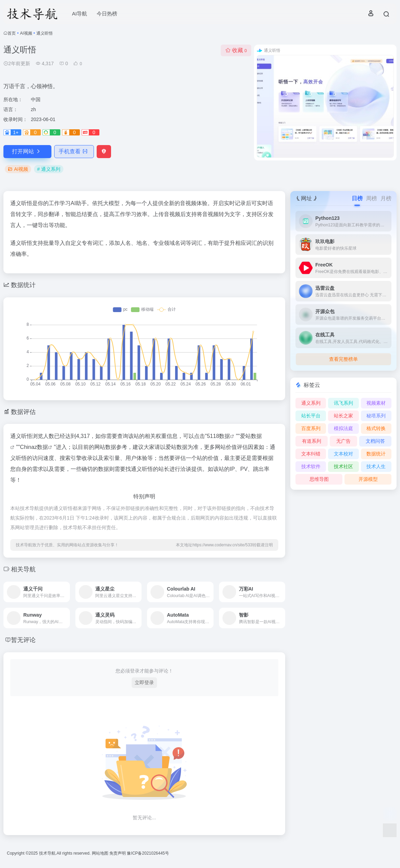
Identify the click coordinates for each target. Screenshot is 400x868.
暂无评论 (23, 640)
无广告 (343, 441)
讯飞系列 (343, 403)
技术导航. (47, 853)
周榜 (372, 198)
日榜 (357, 198)
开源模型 (368, 479)
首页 (12, 33)
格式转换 (376, 428)
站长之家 (343, 416)
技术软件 (311, 466)
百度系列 (311, 428)
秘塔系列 (376, 416)
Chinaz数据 (34, 447)
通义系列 (311, 403)
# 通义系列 (49, 169)
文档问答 (375, 441)
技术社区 (343, 466)
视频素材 (376, 403)
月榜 (386, 198)
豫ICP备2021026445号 (148, 853)
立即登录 (144, 682)
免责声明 (118, 853)
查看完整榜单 (343, 359)
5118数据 (219, 436)
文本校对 (343, 454)
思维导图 (319, 479)
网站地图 (101, 853)
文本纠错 (311, 454)
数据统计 (376, 454)
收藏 (236, 50)
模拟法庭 (343, 428)
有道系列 (312, 441)
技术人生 (376, 466)
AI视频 (26, 33)
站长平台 (311, 416)
